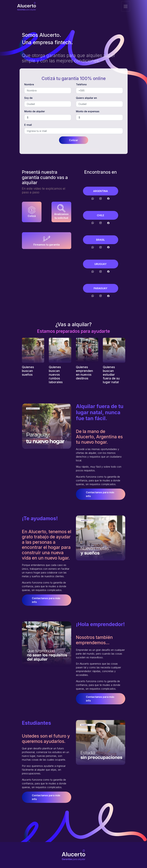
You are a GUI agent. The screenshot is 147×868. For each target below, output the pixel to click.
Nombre (29, 84)
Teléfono (81, 84)
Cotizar (74, 140)
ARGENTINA (101, 191)
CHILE (101, 215)
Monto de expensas (88, 111)
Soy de (28, 98)
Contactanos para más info (100, 494)
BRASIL (101, 240)
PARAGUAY (101, 288)
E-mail (28, 125)
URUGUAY (101, 264)
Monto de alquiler (35, 111)
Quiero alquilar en (86, 98)
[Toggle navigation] (126, 6)
